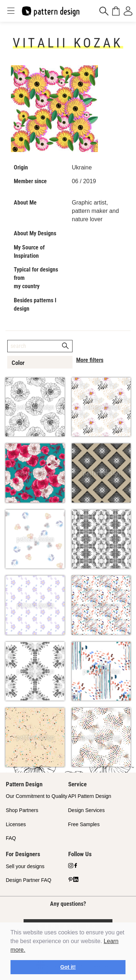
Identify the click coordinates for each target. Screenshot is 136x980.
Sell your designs (25, 866)
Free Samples (84, 824)
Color (18, 363)
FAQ (11, 838)
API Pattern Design (90, 796)
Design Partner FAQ (28, 880)
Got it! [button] (68, 967)
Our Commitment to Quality (37, 796)
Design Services (86, 810)
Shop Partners (22, 810)
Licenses (16, 824)
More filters (90, 360)
